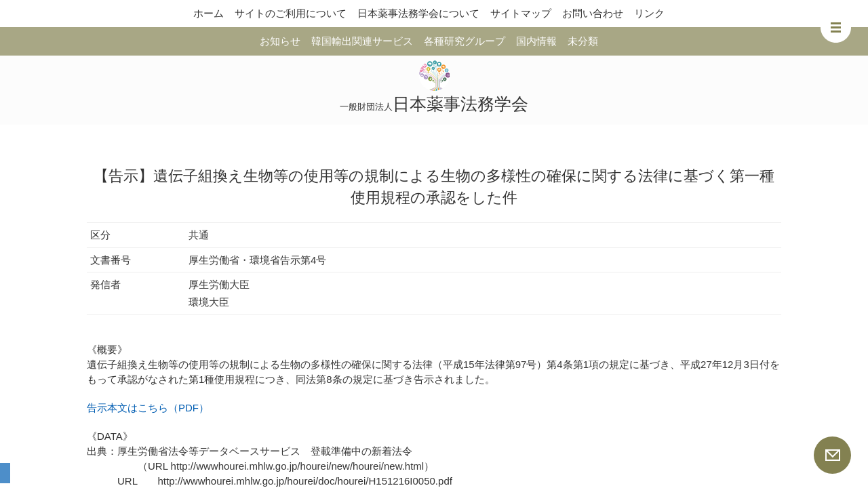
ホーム (209, 13)
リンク (649, 13)
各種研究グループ (465, 41)
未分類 (583, 41)
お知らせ (280, 41)
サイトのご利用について (291, 13)
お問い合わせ (593, 13)
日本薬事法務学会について (418, 13)
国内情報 (536, 41)
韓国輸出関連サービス (362, 41)
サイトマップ (521, 13)
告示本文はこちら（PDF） (148, 408)
